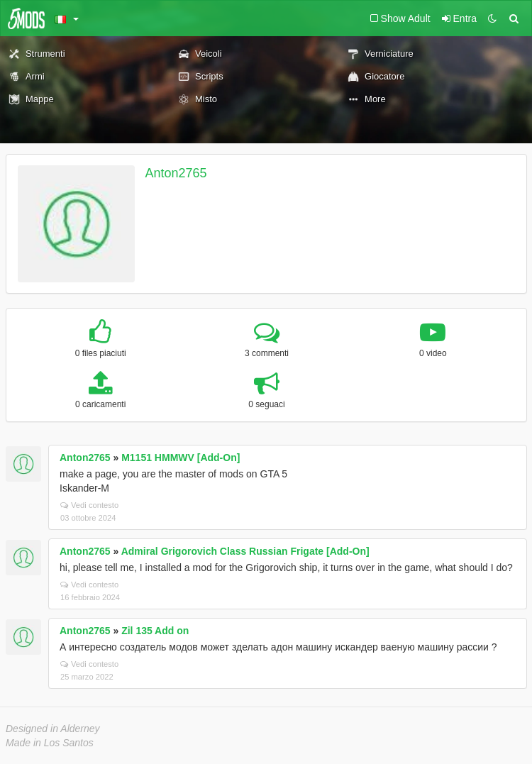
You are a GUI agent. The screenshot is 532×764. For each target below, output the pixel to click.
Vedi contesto (89, 505)
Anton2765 (176, 173)
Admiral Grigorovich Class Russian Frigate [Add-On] (245, 551)
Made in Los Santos (50, 743)
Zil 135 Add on (155, 631)
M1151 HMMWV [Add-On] (181, 458)
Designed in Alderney (53, 729)
